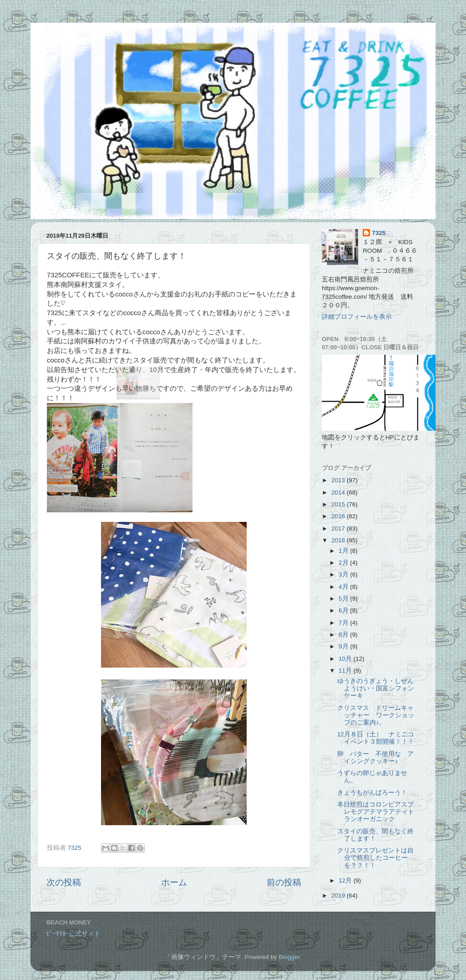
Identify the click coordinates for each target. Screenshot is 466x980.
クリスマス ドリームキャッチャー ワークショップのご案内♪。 (376, 715)
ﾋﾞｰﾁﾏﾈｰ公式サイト (73, 934)
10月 (346, 659)
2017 (339, 528)
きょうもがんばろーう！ (372, 793)
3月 (344, 574)
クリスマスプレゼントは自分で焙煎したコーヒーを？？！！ (375, 858)
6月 (344, 610)
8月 (344, 635)
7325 (379, 233)
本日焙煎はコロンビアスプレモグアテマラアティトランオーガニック (376, 812)
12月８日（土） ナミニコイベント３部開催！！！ (376, 738)
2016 (339, 516)
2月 (344, 563)
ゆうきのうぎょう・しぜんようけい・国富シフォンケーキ (376, 688)
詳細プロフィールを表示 (357, 317)
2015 (339, 504)
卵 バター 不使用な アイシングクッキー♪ (375, 758)
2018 (339, 540)
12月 (346, 880)
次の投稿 (64, 882)
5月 (344, 599)
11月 (346, 671)
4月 (344, 587)
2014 (339, 493)
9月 (344, 646)
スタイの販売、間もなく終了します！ (375, 835)
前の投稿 (284, 882)
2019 (339, 896)
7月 (344, 623)
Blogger (289, 957)
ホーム (174, 882)
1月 (344, 551)
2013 (339, 480)
